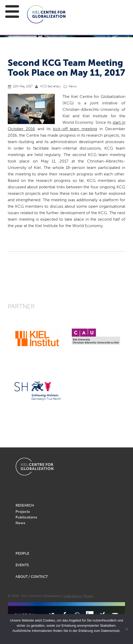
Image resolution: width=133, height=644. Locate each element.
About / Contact (32, 577)
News (72, 87)
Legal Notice (72, 596)
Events (22, 565)
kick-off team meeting (75, 129)
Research (25, 506)
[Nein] (127, 629)
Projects (23, 512)
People (22, 554)
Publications (26, 517)
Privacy (89, 596)
